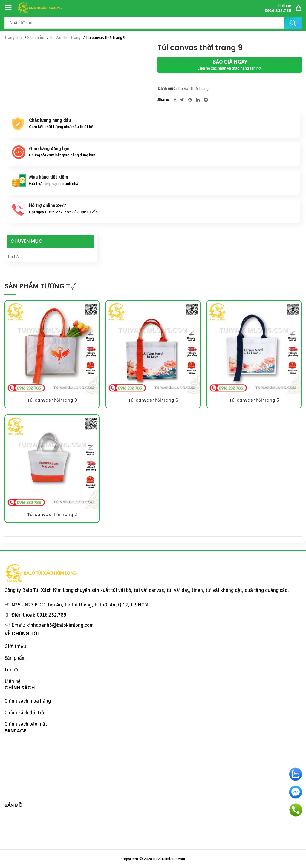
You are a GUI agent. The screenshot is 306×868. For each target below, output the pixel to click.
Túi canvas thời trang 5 (254, 400)
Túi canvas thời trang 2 (52, 515)
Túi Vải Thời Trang (65, 37)
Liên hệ (13, 681)
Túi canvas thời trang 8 (52, 400)
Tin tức (14, 256)
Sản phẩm (36, 37)
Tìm (293, 23)
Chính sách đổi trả (24, 713)
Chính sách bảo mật (26, 724)
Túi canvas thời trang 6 (153, 400)
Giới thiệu (15, 646)
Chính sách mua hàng (28, 701)
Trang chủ (13, 37)
